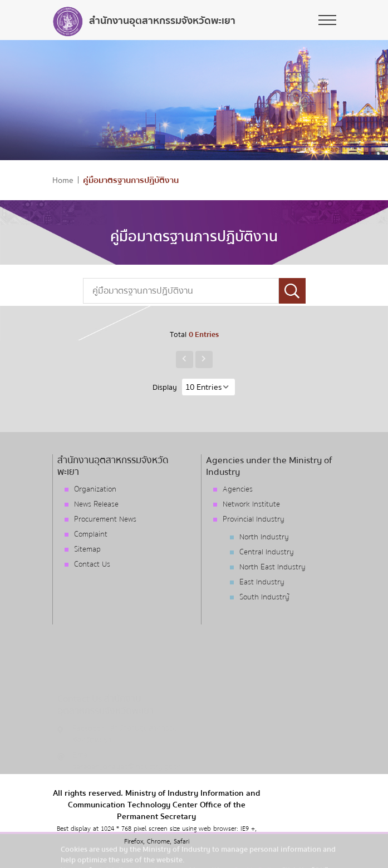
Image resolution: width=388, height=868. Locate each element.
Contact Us (92, 564)
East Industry (262, 582)
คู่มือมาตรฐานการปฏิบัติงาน (131, 180)
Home (63, 180)
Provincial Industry (254, 519)
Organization (95, 489)
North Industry (264, 537)
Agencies (238, 489)
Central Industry (267, 552)
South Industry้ (264, 597)
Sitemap (87, 549)
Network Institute (251, 504)
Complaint (91, 534)
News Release (96, 504)
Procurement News (105, 519)
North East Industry (272, 567)
